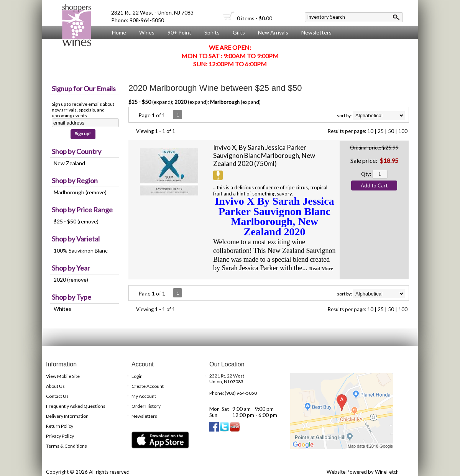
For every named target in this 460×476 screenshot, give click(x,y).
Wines (145, 33)
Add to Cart (374, 185)
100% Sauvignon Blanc (81, 250)
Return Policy (60, 426)
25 (381, 131)
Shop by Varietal (76, 239)
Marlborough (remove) (80, 192)
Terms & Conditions (67, 446)
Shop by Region (75, 181)
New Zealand (69, 163)
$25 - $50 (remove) (76, 221)
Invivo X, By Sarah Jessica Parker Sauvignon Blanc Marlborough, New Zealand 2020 (264, 155)
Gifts (237, 33)
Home (119, 32)
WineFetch (387, 472)
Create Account (148, 386)
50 (391, 131)
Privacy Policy (60, 436)
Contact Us (57, 396)
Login (137, 376)
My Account (144, 396)
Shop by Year (71, 268)
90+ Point (179, 32)
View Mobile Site (63, 376)
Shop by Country (76, 151)
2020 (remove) (71, 280)
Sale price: (364, 160)
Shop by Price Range (82, 210)
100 (403, 131)
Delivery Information (67, 416)
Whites (62, 309)
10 (370, 131)
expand (162, 102)
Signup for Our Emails (84, 89)
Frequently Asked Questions (76, 406)
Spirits (210, 33)
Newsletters (316, 32)
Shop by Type (71, 297)
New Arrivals (273, 32)
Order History (146, 406)
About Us (122, 47)
